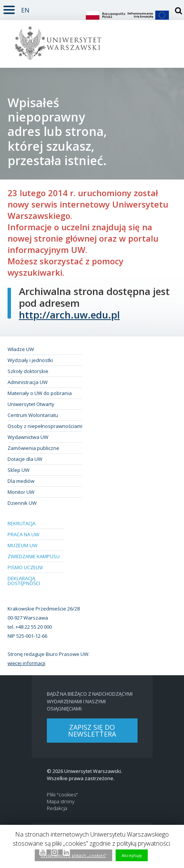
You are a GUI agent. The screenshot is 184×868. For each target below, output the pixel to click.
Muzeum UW (22, 545)
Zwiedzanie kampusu (34, 556)
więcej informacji (26, 663)
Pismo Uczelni (25, 567)
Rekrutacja (22, 523)
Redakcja (57, 808)
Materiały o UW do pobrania (40, 393)
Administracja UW (28, 382)
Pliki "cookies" (62, 795)
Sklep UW (19, 470)
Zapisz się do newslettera (92, 731)
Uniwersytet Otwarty (31, 404)
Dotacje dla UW (25, 459)
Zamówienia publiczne (33, 448)
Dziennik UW (22, 503)
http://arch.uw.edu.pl (69, 315)
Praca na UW (23, 534)
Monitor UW (21, 492)
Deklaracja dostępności (24, 581)
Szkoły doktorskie (28, 371)
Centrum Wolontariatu (33, 415)
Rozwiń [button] (7, 5)
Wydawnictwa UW (28, 437)
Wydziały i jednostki (30, 360)
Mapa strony (61, 802)
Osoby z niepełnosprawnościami (45, 426)
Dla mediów (21, 481)
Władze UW (21, 349)
